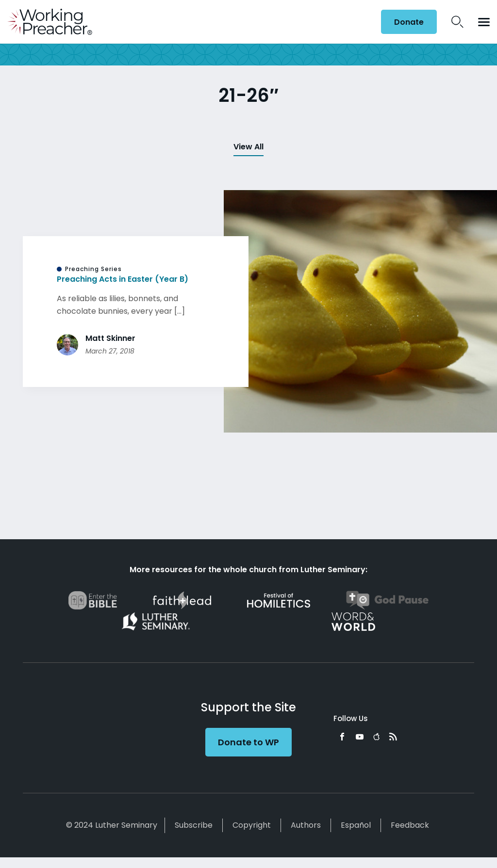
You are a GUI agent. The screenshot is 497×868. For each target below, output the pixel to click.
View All (248, 147)
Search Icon (457, 22)
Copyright (252, 825)
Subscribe (194, 825)
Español (356, 825)
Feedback (410, 825)
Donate (409, 22)
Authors (306, 825)
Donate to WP (248, 742)
